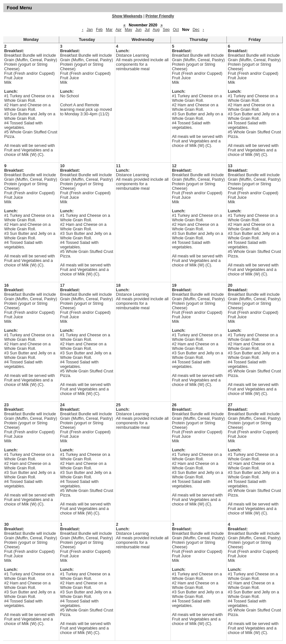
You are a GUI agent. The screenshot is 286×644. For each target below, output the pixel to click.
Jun (138, 30)
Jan (90, 30)
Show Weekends (127, 16)
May (129, 30)
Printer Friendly (160, 16)
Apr (119, 30)
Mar (109, 30)
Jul (147, 30)
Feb (99, 30)
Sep (166, 30)
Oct (176, 30)
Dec (196, 30)
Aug (156, 30)
